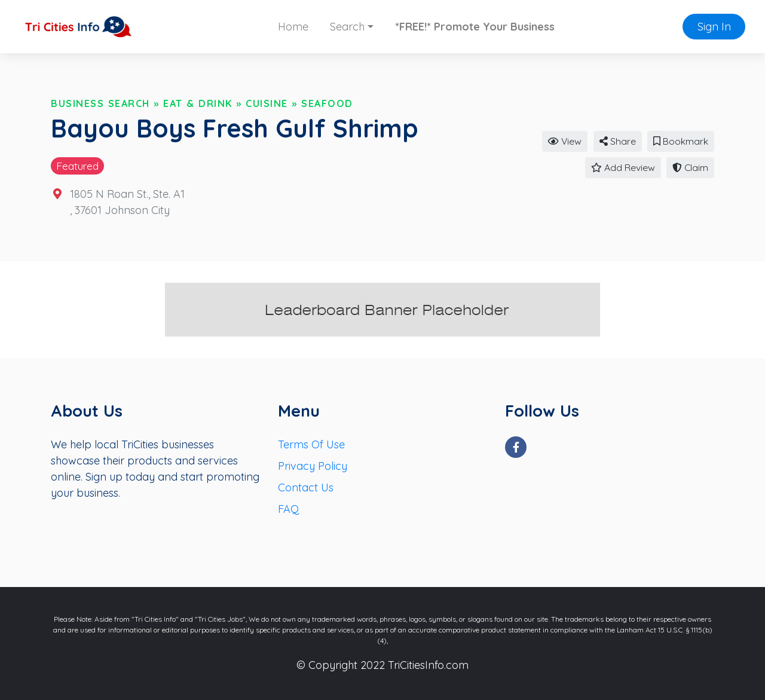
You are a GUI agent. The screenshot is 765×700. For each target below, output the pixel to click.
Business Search (100, 103)
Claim (690, 167)
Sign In (714, 27)
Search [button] (347, 27)
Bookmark (681, 141)
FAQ (288, 509)
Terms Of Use (311, 444)
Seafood (327, 103)
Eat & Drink (198, 103)
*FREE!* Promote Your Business (475, 27)
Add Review (623, 167)
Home (293, 27)
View (565, 141)
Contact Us (306, 487)
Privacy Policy (313, 466)
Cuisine (267, 103)
